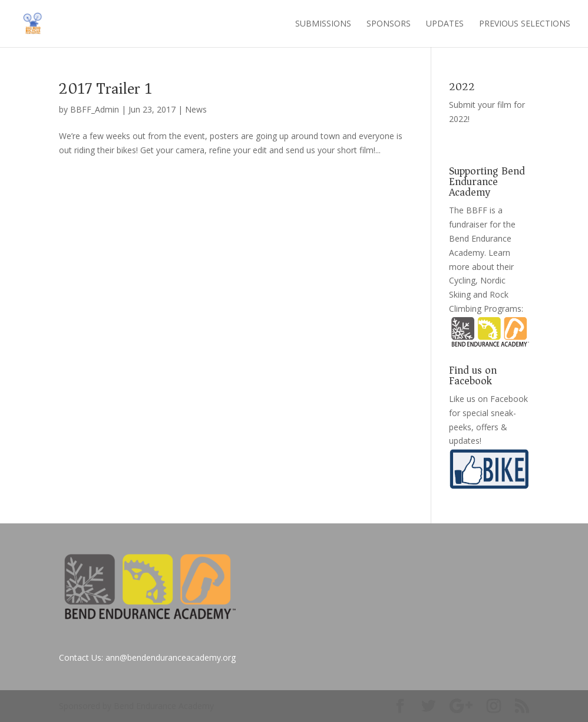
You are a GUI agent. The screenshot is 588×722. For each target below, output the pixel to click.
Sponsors (389, 24)
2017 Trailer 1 (105, 89)
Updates (445, 24)
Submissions (323, 24)
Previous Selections (525, 24)
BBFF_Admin (95, 109)
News (196, 109)
